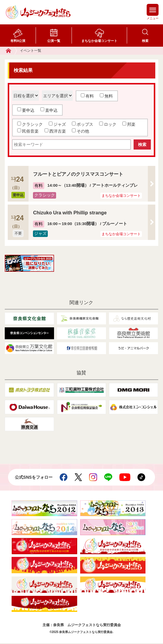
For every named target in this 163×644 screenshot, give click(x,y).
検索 (145, 41)
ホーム (11, 51)
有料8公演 (18, 41)
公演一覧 (54, 41)
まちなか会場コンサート (99, 41)
